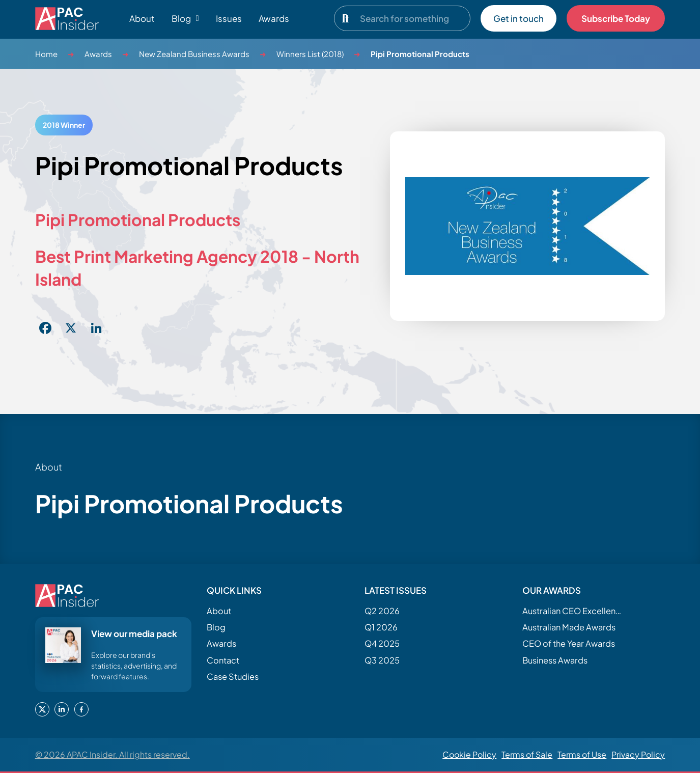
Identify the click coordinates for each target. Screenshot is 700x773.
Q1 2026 (381, 627)
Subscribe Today (616, 18)
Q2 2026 (382, 611)
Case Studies (233, 677)
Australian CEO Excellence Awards (573, 611)
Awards (274, 18)
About (142, 18)
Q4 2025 (382, 643)
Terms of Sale (527, 754)
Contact (223, 660)
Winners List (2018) (310, 54)
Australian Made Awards (569, 627)
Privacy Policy (638, 754)
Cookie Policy (469, 754)
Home (46, 54)
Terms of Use (582, 754)
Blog (216, 627)
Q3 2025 (382, 660)
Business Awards (555, 660)
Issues (229, 18)
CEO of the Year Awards (569, 643)
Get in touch (519, 18)
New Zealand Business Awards (194, 54)
